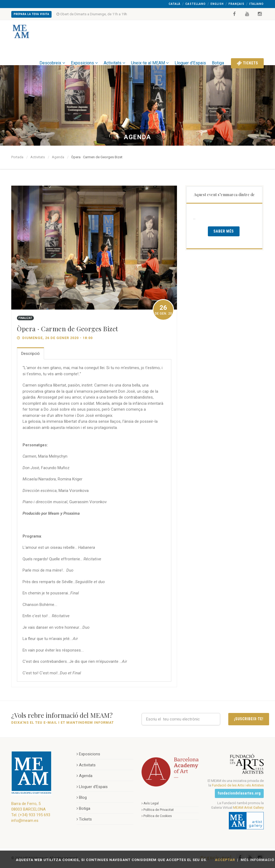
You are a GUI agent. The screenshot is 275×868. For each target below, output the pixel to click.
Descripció (30, 354)
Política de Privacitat (158, 810)
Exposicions (84, 54)
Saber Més (224, 231)
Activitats (114, 54)
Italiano (256, 4)
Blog (82, 797)
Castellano (196, 4)
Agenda (58, 157)
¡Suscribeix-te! (249, 719)
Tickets (247, 54)
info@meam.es (25, 821)
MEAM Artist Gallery (248, 808)
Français (236, 4)
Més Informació (257, 860)
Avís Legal (150, 803)
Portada (17, 157)
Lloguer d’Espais (190, 54)
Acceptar (225, 860)
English (217, 4)
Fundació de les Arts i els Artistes (238, 785)
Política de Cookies (157, 816)
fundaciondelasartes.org (239, 793)
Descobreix (52, 54)
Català (175, 4)
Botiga (218, 54)
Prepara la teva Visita (31, 14)
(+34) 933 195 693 (34, 815)
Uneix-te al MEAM (150, 54)
